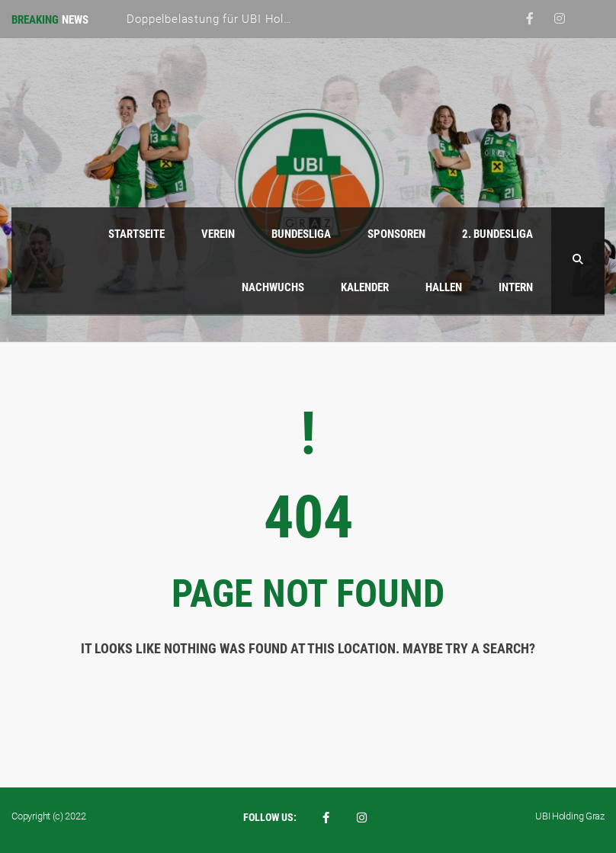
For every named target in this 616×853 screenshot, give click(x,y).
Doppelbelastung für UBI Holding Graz (231, 19)
